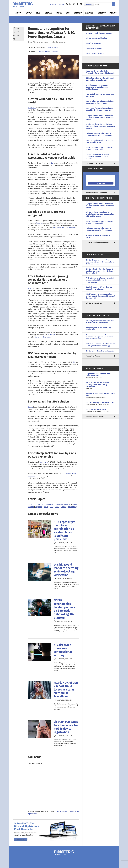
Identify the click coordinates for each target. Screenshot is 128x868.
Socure (30, 407)
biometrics (49, 504)
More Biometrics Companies (96, 192)
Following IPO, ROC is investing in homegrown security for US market (99, 134)
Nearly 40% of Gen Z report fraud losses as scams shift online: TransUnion (66, 690)
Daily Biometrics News (94, 163)
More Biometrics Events (95, 417)
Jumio (51, 163)
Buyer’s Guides (39, 13)
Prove (30, 288)
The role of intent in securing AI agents (98, 236)
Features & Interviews (49, 13)
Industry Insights (59, 13)
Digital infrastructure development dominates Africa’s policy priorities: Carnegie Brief (100, 271)
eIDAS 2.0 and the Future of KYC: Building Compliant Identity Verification (101, 386)
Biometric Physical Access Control (99, 33)
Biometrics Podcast (113, 13)
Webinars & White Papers (90, 13)
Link (18, 35)
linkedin (70, 4)
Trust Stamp (44, 462)
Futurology (51, 335)
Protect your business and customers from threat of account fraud (100, 322)
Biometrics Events (102, 13)
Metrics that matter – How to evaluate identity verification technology (100, 345)
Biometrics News (19, 13)
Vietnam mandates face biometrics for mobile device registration (66, 727)
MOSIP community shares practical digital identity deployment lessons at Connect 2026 (100, 296)
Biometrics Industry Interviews (98, 242)
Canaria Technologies (43, 337)
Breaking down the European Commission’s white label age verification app (97, 87)
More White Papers (93, 356)
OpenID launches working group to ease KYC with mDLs (99, 141)
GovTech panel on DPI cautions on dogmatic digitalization (99, 288)
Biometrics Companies (78, 13)
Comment (19, 39)
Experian (40, 223)
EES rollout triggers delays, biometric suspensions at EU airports (100, 79)
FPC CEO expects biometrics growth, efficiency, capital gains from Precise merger (100, 117)
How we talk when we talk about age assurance (100, 95)
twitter (74, 4)
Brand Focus (68, 13)
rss (67, 4)
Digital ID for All (29, 13)
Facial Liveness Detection (96, 53)
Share (18, 28)
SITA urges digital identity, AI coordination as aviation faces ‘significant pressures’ (65, 531)
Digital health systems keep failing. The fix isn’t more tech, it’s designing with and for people (100, 214)
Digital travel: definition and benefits (100, 351)
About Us (53, 4)
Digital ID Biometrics (94, 303)
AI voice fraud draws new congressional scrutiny (63, 650)
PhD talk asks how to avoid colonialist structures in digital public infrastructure (101, 280)
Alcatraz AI (32, 108)
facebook (77, 4)
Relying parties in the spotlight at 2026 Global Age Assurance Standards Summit (100, 126)
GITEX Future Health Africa (101, 411)
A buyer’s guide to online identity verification (99, 329)
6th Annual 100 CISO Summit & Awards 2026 (101, 396)
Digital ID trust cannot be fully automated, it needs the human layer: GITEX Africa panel (100, 262)
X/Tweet (19, 32)
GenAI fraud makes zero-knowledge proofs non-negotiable (99, 148)
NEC (74, 362)
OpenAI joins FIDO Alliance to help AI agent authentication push (100, 102)
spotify (81, 4)
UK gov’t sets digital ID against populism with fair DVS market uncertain (98, 156)
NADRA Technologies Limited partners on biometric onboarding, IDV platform (64, 609)
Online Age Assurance (94, 48)
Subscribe (61, 4)
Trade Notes (54, 51)
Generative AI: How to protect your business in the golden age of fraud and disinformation (100, 337)
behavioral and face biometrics (65, 227)
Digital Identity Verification (96, 38)
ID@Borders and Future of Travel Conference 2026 (101, 376)
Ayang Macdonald (53, 48)
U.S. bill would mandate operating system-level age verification (66, 570)
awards (41, 504)
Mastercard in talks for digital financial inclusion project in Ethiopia (100, 72)
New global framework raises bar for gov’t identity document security (100, 109)
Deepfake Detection (94, 43)
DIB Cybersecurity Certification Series (101, 404)
